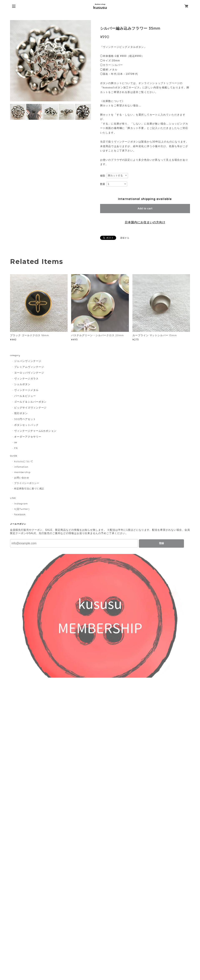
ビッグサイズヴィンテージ (30, 408)
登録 (161, 543)
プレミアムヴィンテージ (29, 367)
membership (22, 472)
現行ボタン (21, 413)
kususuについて (24, 461)
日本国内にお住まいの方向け (145, 222)
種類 (103, 176)
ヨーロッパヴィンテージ (29, 373)
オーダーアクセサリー (28, 437)
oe (16, 442)
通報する (125, 238)
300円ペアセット (25, 419)
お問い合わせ (22, 478)
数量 (103, 184)
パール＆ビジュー (25, 396)
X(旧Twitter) (22, 509)
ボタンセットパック (26, 425)
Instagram (21, 504)
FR (16, 448)
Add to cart (145, 209)
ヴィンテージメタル (26, 390)
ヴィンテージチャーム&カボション (35, 431)
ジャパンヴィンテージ (28, 361)
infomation (21, 467)
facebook (20, 514)
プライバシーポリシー (27, 483)
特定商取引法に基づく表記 (29, 489)
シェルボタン (22, 384)
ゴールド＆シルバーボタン (30, 402)
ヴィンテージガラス (26, 379)
